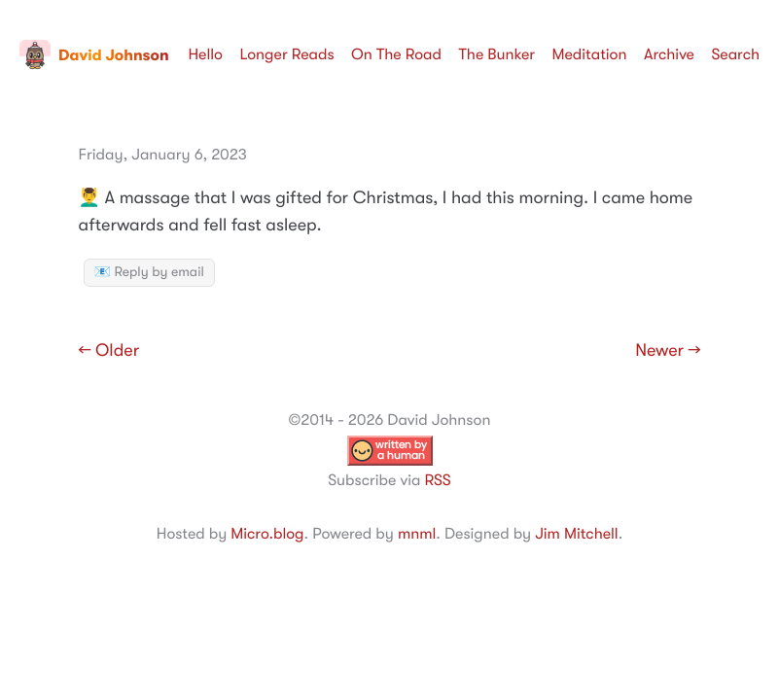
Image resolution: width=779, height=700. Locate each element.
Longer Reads (286, 54)
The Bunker (496, 54)
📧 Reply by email (149, 272)
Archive (669, 54)
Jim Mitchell (576, 534)
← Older (109, 351)
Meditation (590, 54)
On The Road (396, 54)
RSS (437, 480)
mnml (417, 534)
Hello (205, 54)
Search (735, 54)
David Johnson (94, 55)
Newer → (668, 351)
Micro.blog (267, 534)
